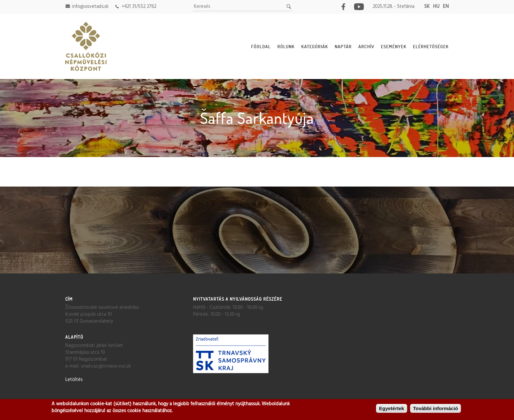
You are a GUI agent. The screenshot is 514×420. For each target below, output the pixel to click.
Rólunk (286, 46)
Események (394, 46)
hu (436, 7)
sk (427, 7)
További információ (435, 409)
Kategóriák (315, 46)
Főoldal (261, 46)
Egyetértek (392, 409)
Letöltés (74, 380)
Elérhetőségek (431, 46)
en (446, 7)
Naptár (343, 46)
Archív (366, 46)
